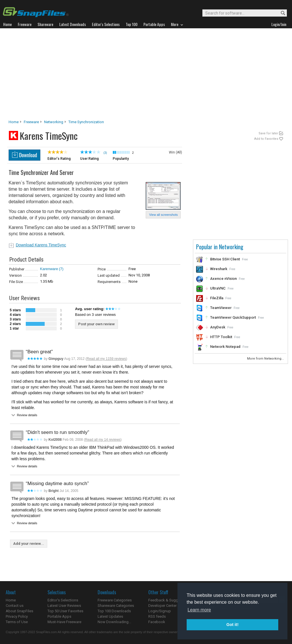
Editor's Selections (63, 600)
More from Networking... (266, 359)
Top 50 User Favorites (65, 611)
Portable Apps (59, 616)
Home (14, 122)
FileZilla (217, 298)
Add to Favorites (266, 139)
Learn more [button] (199, 610)
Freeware (31, 122)
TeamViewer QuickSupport (233, 317)
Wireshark (219, 269)
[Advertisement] (146, 75)
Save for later (268, 133)
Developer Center (162, 606)
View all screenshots (163, 215)
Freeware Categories (115, 600)
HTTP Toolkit (221, 337)
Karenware (49, 269)
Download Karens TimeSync (41, 245)
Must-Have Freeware (64, 622)
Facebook (157, 622)
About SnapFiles (19, 611)
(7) (61, 269)
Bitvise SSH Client (225, 259)
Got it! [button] (232, 625)
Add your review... (29, 544)
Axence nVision (223, 279)
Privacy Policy (17, 616)
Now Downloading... (114, 622)
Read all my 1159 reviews (106, 359)
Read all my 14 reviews (103, 440)
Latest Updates (110, 616)
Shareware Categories (116, 606)
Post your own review (96, 324)
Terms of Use (17, 622)
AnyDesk (218, 327)
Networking (54, 122)
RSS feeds (157, 616)
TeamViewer (221, 308)
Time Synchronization (86, 122)
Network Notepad (225, 347)
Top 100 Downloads (114, 611)
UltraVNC (218, 288)
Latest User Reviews (64, 606)
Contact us (15, 606)
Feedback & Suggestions (169, 600)
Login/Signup (160, 611)
